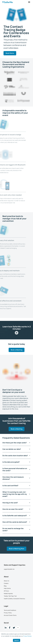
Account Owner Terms (10, 615)
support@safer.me (9, 569)
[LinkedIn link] (6, 628)
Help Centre (7, 588)
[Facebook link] (10, 628)
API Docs (6, 591)
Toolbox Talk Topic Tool (10, 596)
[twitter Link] (14, 628)
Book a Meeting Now (17, 549)
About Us (6, 581)
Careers (6, 583)
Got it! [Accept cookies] (17, 640)
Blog (5, 586)
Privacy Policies (27, 636)
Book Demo (10, 53)
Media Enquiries (8, 593)
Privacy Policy (8, 613)
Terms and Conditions (10, 610)
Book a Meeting (17, 350)
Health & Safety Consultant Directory (14, 599)
